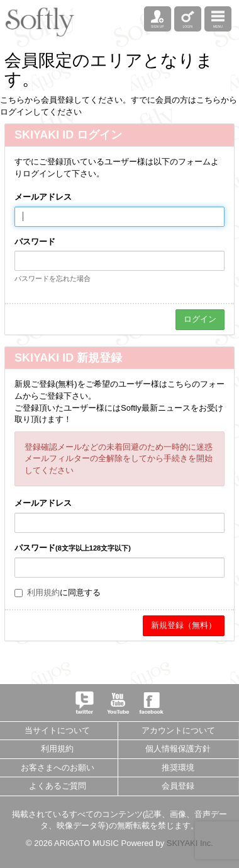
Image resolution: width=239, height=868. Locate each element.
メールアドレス (43, 197)
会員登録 (178, 786)
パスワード (35, 242)
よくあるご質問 (58, 786)
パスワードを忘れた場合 (53, 278)
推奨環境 (178, 768)
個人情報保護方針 (178, 749)
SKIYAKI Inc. (190, 843)
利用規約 (43, 592)
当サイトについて (57, 730)
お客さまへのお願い (58, 768)
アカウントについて (178, 730)
